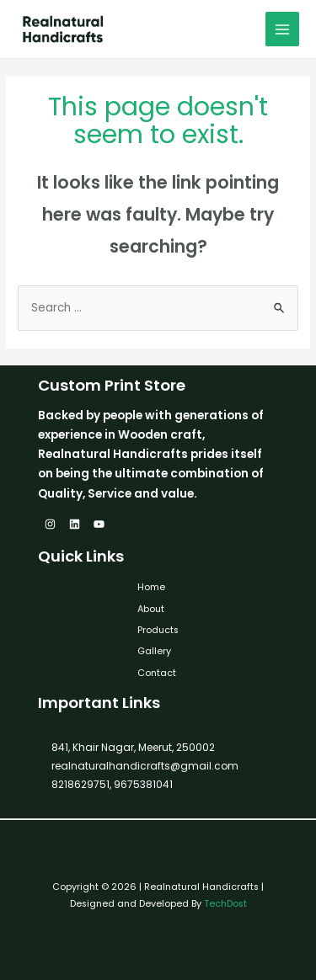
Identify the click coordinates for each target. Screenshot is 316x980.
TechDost (225, 904)
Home (151, 587)
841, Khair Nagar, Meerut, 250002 (133, 747)
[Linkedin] (75, 524)
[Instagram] (50, 524)
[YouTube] (99, 524)
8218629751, (81, 784)
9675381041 (142, 784)
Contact (157, 673)
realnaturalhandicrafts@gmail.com (145, 766)
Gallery (154, 651)
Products (158, 630)
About (151, 609)
